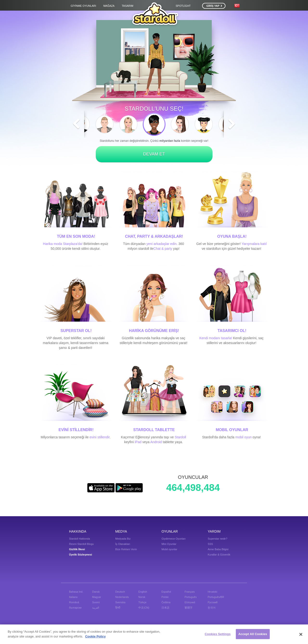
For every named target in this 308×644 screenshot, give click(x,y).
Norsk (142, 597)
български (75, 608)
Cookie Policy (95, 638)
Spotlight (183, 6)
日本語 (165, 608)
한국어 (212, 608)
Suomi (96, 602)
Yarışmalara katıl (254, 244)
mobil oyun (244, 437)
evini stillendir (99, 437)
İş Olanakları (123, 544)
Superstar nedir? (217, 539)
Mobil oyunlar (169, 549)
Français (190, 592)
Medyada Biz (123, 539)
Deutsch (120, 592)
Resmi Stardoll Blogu (81, 544)
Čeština (166, 602)
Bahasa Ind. (76, 592)
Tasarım (128, 6)
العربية (96, 608)
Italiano (73, 597)
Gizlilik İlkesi (77, 549)
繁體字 (189, 608)
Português (191, 597)
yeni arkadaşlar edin (161, 244)
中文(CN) (144, 608)
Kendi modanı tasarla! (216, 338)
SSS (210, 544)
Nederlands (122, 597)
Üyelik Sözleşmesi (80, 555)
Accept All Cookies (253, 636)
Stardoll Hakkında (80, 539)
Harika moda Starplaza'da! (63, 244)
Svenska (120, 602)
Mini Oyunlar (169, 544)
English (143, 592)
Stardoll (180, 437)
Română (74, 602)
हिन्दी (118, 608)
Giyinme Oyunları (83, 6)
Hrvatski (212, 592)
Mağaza (109, 6)
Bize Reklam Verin (126, 549)
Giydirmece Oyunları (173, 539)
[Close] (301, 636)
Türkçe (142, 602)
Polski (165, 597)
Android (156, 442)
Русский (213, 602)
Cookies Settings (218, 636)
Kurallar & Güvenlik (219, 555)
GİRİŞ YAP (214, 6)
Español (166, 592)
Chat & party (163, 249)
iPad (138, 442)
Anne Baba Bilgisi (218, 549)
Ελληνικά (190, 602)
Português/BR (216, 597)
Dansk (96, 592)
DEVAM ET (154, 154)
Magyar (97, 597)
